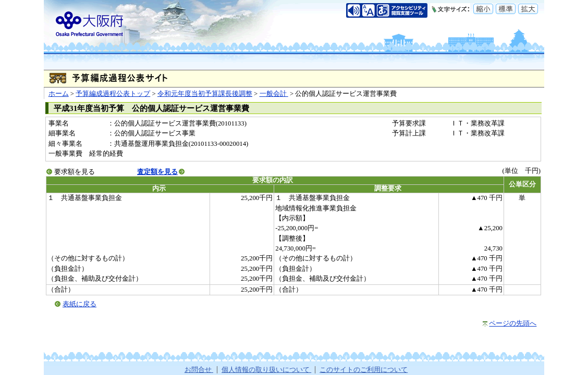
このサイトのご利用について (364, 370)
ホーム (59, 94)
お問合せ (199, 370)
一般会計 (274, 94)
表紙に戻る (79, 304)
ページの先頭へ (513, 323)
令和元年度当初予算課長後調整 (205, 94)
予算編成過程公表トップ (113, 94)
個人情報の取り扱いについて (266, 370)
